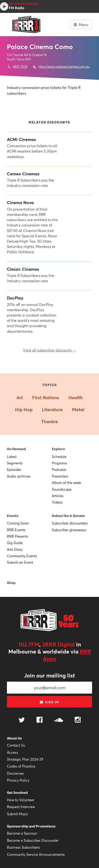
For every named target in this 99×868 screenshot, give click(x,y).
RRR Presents (18, 536)
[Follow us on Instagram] (78, 720)
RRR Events (16, 530)
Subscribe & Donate (68, 516)
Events (13, 516)
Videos (57, 502)
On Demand (16, 449)
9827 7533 (20, 66)
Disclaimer (15, 773)
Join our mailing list (49, 675)
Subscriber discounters (70, 523)
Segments (15, 463)
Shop (11, 583)
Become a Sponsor (22, 833)
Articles (58, 496)
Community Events (22, 556)
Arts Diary (15, 549)
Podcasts (59, 469)
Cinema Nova (20, 203)
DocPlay (15, 298)
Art (20, 397)
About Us (14, 738)
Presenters (60, 476)
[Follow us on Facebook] (40, 720)
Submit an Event (20, 562)
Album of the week (67, 483)
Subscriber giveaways (69, 530)
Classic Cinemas (23, 269)
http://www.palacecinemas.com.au (64, 66)
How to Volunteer (21, 800)
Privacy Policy (18, 780)
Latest (12, 457)
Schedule (59, 457)
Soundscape (62, 489)
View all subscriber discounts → (50, 350)
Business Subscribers (23, 847)
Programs (59, 463)
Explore (58, 449)
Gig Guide (15, 543)
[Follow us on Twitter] (22, 720)
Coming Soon (18, 523)
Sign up (49, 702)
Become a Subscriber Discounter (33, 840)
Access (12, 752)
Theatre (49, 421)
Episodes (14, 469)
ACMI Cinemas (21, 139)
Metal (78, 409)
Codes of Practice (21, 766)
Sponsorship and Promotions (31, 826)
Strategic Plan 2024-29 (25, 759)
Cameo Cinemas (23, 174)
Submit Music (18, 814)
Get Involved (17, 793)
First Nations (46, 397)
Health (76, 397)
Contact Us (16, 745)
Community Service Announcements (36, 854)
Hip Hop (24, 409)
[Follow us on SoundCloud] (59, 720)
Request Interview (21, 807)
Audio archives (19, 476)
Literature (52, 409)
